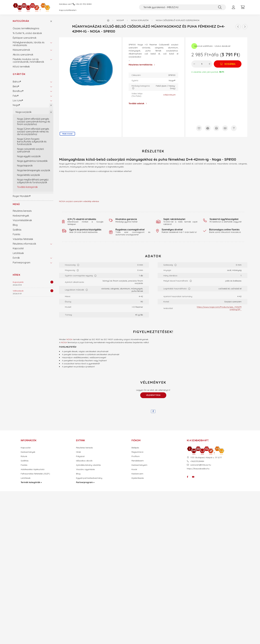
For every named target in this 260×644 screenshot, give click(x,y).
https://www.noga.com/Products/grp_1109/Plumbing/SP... (219, 308)
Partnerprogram (22, 263)
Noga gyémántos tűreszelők (32, 161)
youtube (193, 477)
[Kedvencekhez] (199, 128)
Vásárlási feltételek (23, 239)
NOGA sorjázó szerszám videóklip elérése (79, 201)
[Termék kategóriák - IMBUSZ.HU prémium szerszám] (108, 20)
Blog (15, 225)
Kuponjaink (18, 282)
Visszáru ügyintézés (85, 469)
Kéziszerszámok (21, 50)
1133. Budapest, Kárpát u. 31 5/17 (206, 458)
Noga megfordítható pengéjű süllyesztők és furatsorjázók (33, 181)
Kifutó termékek (21, 67)
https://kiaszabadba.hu (198, 469)
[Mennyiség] (202, 64)
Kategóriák (21, 21)
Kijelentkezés (138, 478)
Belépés (135, 448)
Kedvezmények (21, 216)
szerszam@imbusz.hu (201, 465)
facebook (187, 477)
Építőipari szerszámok (25, 38)
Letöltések (18, 253)
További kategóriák (27, 187)
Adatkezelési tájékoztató (33, 469)
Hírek (17, 275)
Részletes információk (24, 244)
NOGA (69, 339)
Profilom (136, 456)
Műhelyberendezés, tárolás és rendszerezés (29, 44)
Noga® (16, 105)
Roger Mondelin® (22, 196)
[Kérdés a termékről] (234, 128)
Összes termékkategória (26, 28)
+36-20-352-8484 (84, 4)
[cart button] (243, 7)
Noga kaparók (25, 166)
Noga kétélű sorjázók (28, 175)
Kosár (134, 469)
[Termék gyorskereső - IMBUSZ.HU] (183, 7)
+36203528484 (197, 461)
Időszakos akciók (84, 461)
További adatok (136, 103)
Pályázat (80, 456)
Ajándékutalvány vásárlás (88, 465)
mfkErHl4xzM (169, 95)
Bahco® (17, 82)
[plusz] (209, 64)
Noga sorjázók (24, 112)
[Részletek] (52, 282)
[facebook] (153, 411)
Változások (18, 291)
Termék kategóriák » (31, 482)
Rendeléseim (138, 461)
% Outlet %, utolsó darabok (27, 33)
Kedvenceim (137, 474)
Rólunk (24, 456)
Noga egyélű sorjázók (29, 156)
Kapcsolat (18, 248)
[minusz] (194, 64)
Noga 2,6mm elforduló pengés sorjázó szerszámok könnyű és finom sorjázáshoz (34, 121)
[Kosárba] (228, 64)
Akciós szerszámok (23, 55)
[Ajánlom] (225, 128)
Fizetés (17, 234)
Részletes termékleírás (141, 65)
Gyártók (19, 74)
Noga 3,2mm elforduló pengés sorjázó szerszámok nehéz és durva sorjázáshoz (33, 131)
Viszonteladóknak (22, 220)
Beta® (16, 86)
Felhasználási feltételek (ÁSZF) (35, 474)
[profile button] (233, 7)
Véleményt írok (153, 395)
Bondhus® (18, 91)
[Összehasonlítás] (208, 128)
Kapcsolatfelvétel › (68, 10)
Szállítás (17, 230)
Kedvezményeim (139, 465)
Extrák (16, 258)
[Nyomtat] (216, 128)
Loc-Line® (18, 100)
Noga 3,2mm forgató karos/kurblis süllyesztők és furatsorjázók (32, 142)
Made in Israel (67, 134)
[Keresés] (220, 7)
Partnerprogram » (85, 482)
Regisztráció (137, 452)
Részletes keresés (22, 211)
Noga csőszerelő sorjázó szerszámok (30, 150)
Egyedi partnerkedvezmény (89, 478)
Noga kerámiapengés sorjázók (34, 170)
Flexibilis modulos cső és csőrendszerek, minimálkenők (28, 60)
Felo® (16, 96)
